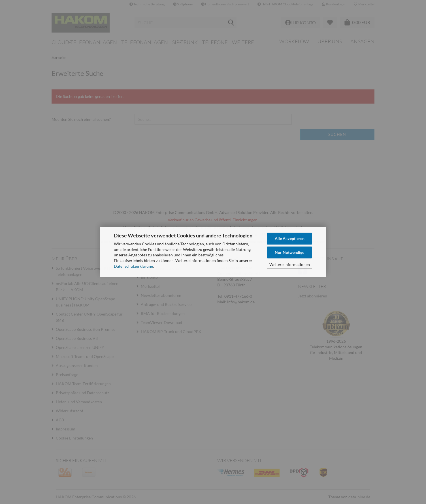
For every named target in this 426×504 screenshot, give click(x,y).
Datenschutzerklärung (133, 266)
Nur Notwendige (289, 252)
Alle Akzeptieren (290, 238)
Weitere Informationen (290, 264)
